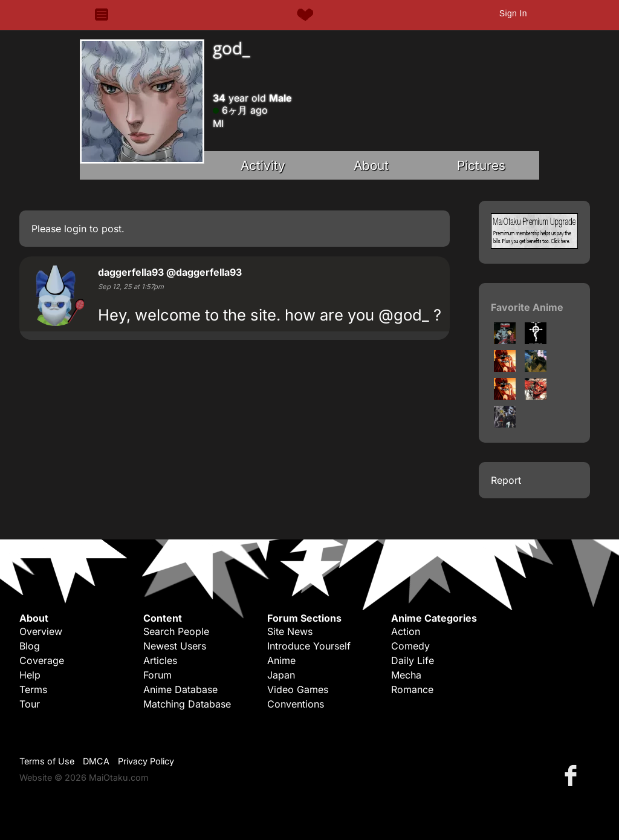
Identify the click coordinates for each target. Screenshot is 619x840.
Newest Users (175, 646)
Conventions (296, 704)
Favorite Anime (527, 307)
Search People (176, 631)
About (371, 165)
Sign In (513, 13)
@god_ (404, 315)
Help (30, 675)
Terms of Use (47, 761)
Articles (160, 660)
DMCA (96, 761)
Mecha (406, 675)
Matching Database (187, 704)
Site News (290, 631)
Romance (412, 689)
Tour (30, 704)
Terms (33, 689)
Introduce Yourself (309, 646)
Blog (30, 646)
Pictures (481, 165)
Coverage (42, 660)
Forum (157, 675)
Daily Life (413, 660)
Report (506, 480)
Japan (281, 675)
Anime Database (180, 689)
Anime (281, 660)
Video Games (298, 689)
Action (406, 631)
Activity (263, 165)
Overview (41, 631)
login (75, 229)
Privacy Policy (146, 761)
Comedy (410, 646)
